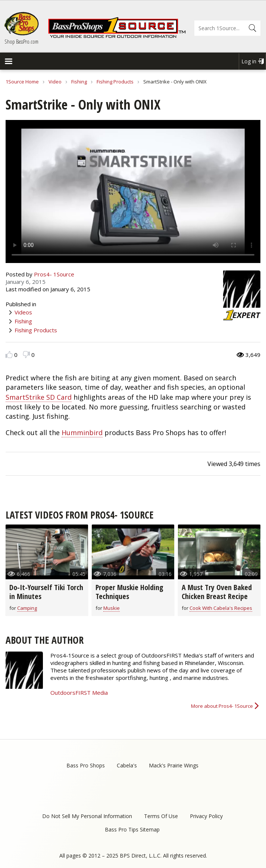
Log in (249, 61)
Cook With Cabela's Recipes (221, 608)
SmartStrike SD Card (39, 397)
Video (55, 82)
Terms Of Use (161, 816)
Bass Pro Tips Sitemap (132, 829)
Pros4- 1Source (54, 274)
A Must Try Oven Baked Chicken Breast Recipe (217, 592)
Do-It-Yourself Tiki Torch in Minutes (46, 592)
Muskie (112, 608)
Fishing (79, 82)
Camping (27, 608)
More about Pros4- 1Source (222, 706)
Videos (23, 312)
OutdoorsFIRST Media (79, 693)
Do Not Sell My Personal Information (87, 816)
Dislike (26, 354)
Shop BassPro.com (21, 41)
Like (9, 354)
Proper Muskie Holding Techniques (129, 592)
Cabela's (127, 765)
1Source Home (22, 82)
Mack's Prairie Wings (174, 765)
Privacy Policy (206, 816)
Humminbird (82, 433)
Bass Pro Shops (86, 765)
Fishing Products (115, 82)
